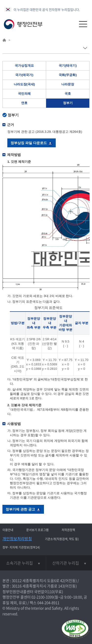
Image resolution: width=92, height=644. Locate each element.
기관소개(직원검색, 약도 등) (62, 539)
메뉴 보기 (85, 48)
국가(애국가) (24, 75)
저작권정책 (68, 530)
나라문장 (68, 84)
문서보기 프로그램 (37, 530)
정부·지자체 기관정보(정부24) (21, 547)
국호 (68, 94)
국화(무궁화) (68, 75)
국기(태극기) (68, 66)
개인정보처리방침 (17, 539)
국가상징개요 (24, 66)
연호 (24, 103)
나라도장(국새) (24, 84)
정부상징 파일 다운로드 (29, 143)
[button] (71, 24)
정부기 (68, 103)
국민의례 (24, 94)
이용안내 (8, 530)
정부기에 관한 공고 (20, 509)
